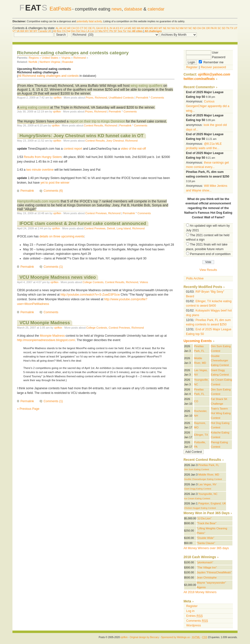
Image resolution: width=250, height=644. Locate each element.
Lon (92, 31)
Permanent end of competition (210, 254)
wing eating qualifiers (146, 86)
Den (73, 31)
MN (147, 28)
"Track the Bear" (207, 523)
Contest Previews (96, 213)
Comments (157, 98)
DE (90, 28)
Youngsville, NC (208, 494)
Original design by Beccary (144, 637)
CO (77, 28)
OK (203, 28)
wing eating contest (35, 107)
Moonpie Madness (52, 336)
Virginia (66, 58)
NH (173, 28)
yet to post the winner (55, 183)
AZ (65, 28)
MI (143, 28)
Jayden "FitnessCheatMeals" (214, 572)
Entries (195, 616)
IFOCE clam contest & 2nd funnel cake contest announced (83, 223)
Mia (100, 31)
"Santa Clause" (206, 543)
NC (190, 28)
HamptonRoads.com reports (38, 201)
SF (115, 31)
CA (73, 28)
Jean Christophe (207, 577)
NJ (177, 28)
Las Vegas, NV (207, 484)
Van (129, 31)
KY (122, 28)
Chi (64, 31)
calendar (156, 9)
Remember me (211, 62)
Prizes (89, 98)
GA (98, 28)
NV (169, 28)
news (117, 9)
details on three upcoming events (62, 236)
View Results (208, 270)
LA (125, 28)
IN (111, 28)
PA (212, 28)
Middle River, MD (209, 475)
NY (186, 28)
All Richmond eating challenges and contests (48, 76)
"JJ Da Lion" (204, 518)
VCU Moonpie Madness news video (58, 277)
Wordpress (194, 625)
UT (236, 28)
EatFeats (61, 9)
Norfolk (33, 62)
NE (165, 28)
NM (182, 28)
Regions (34, 58)
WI (31, 31)
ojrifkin (57, 98)
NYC (106, 31)
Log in (190, 611)
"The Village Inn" (207, 567)
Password (206, 57)
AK (61, 28)
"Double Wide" (206, 538)
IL (108, 28)
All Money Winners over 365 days (206, 548)
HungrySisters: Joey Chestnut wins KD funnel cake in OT (82, 136)
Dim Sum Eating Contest (197, 469)
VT (14, 31)
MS (151, 28)
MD (134, 28)
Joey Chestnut (115, 141)
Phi (111, 31)
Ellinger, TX (201, 435)
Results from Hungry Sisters (43, 157)
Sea (120, 31)
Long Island (124, 228)
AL (57, 28)
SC (219, 28)
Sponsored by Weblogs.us (176, 637)
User (202, 53)
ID (105, 28)
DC (86, 28)
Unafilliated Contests (121, 98)
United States (50, 58)
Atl (55, 31)
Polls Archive (195, 278)
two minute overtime (40, 170)
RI (216, 28)
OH (199, 28)
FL (94, 28)
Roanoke (68, 62)
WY (36, 31)
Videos (144, 282)
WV (27, 31)
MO (156, 28)
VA (18, 31)
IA (114, 28)
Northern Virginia (50, 62)
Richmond (80, 58)
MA (139, 28)
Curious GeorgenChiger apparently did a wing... (208, 106)
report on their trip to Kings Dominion (97, 121)
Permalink (142, 98)
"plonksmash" (205, 562)
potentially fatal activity (89, 21)
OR (208, 28)
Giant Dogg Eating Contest (198, 489)
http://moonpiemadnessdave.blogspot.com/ (46, 340)
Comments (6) (53, 191)
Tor (125, 31)
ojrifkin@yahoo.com (214, 74)
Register (192, 67)
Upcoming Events (198, 341)
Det (78, 31)
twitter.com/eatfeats (199, 79)
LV (96, 31)
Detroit (111, 228)
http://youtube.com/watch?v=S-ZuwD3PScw (90, 295)
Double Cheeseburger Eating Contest (220, 361)
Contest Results (93, 125)
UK (49, 31)
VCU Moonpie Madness (45, 323)
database (133, 9)
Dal (68, 31)
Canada (42, 31)
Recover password (213, 67)
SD (223, 28)
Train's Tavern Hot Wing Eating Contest (221, 413)
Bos (59, 31)
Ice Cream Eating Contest (197, 499)
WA (22, 31)
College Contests (93, 282)
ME (130, 28)
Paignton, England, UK (212, 503)
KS (117, 28)
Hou (83, 31)
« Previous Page (28, 409)
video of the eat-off (133, 149)
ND (195, 28)
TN (228, 28)
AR (69, 28)
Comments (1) (53, 267)
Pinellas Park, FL (209, 465)
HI (102, 28)
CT (82, 28)
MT (161, 28)
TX (232, 28)
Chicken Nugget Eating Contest (200, 508)
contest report (73, 149)
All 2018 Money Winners (200, 592)
